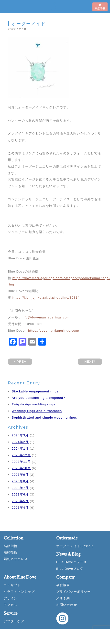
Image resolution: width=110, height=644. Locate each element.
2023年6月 (20, 494)
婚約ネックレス (16, 559)
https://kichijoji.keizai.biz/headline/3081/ (46, 298)
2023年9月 (20, 475)
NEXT (90, 362)
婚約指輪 (11, 552)
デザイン (11, 598)
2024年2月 (20, 442)
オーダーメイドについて (75, 546)
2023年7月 (20, 488)
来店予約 (63, 598)
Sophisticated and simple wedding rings (44, 417)
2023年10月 (21, 468)
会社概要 (63, 585)
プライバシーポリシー (73, 592)
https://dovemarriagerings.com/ (54, 331)
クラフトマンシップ (19, 592)
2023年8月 (20, 481)
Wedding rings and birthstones (37, 411)
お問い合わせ (67, 605)
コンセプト (12, 585)
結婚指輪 (11, 546)
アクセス (11, 605)
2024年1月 (20, 449)
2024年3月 (20, 435)
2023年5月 (20, 501)
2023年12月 (21, 455)
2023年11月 (21, 462)
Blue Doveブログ (70, 569)
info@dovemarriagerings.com (45, 317)
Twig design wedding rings (33, 404)
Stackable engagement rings (35, 391)
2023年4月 (20, 508)
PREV (20, 362)
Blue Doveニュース (72, 562)
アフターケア (14, 621)
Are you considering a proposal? (38, 398)
